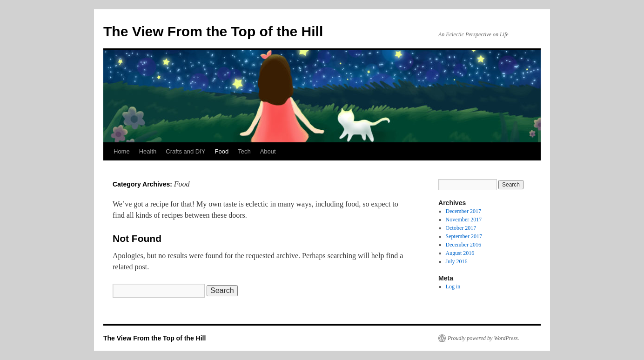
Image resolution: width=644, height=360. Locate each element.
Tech (244, 151)
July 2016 (457, 261)
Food (222, 151)
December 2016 (463, 245)
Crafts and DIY (185, 151)
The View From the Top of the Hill (213, 31)
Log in (453, 287)
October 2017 (461, 228)
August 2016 (460, 253)
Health (148, 151)
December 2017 (463, 211)
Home (122, 151)
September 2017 (464, 236)
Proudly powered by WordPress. (483, 338)
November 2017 (464, 220)
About (268, 151)
